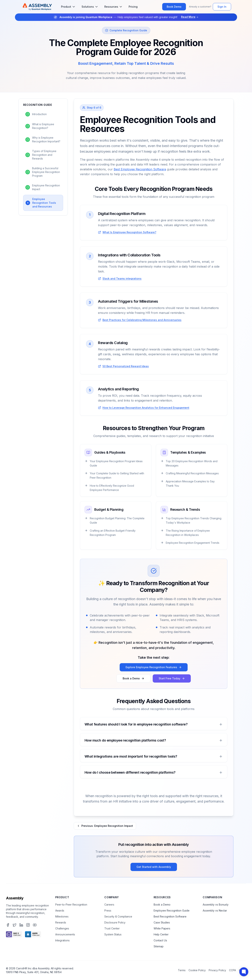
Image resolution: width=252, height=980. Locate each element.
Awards (60, 910)
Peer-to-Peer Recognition (71, 905)
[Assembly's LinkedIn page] (21, 925)
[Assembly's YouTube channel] (35, 925)
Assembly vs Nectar (215, 910)
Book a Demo (133, 678)
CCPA (232, 970)
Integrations (62, 940)
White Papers (162, 928)
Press (108, 910)
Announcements (65, 934)
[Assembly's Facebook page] (8, 925)
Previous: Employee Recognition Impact (105, 826)
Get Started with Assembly (154, 867)
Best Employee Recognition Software (140, 169)
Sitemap (159, 946)
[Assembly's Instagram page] (28, 925)
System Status (113, 934)
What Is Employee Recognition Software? (129, 232)
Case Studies (162, 922)
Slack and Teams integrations (122, 278)
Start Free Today (172, 678)
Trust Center (112, 928)
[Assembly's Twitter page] (15, 925)
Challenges (62, 928)
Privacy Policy (217, 970)
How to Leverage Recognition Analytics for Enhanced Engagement (146, 408)
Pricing (133, 7)
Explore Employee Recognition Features (154, 667)
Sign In (222, 7)
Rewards (61, 922)
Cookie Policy (197, 970)
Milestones (62, 916)
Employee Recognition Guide (172, 910)
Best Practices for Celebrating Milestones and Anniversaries (142, 320)
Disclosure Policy (115, 922)
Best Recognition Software (170, 916)
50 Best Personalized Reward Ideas (126, 366)
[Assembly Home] (37, 7)
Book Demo (174, 7)
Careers (109, 905)
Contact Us (160, 940)
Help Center (161, 934)
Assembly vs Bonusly (216, 905)
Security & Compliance (118, 916)
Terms (182, 970)
